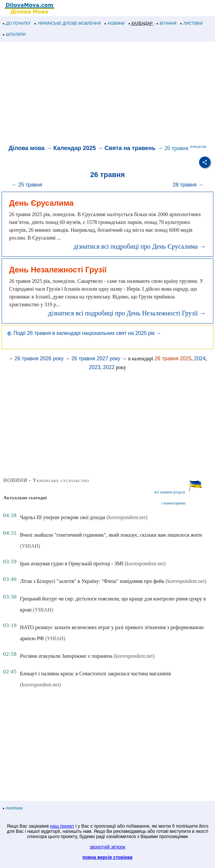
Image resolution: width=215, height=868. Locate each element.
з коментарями (173, 503)
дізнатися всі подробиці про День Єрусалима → (140, 246)
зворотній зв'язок (107, 847)
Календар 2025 (75, 148)
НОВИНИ (115, 23)
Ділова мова (27, 148)
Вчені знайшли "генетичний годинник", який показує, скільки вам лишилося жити (111, 535)
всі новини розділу (170, 492)
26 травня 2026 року (39, 358)
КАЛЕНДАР (141, 23)
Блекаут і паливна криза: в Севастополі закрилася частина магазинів (95, 674)
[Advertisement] (107, 94)
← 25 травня (27, 185)
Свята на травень (130, 148)
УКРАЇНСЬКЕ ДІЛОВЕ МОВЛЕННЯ (68, 23)
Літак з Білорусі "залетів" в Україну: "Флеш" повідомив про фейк (92, 581)
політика (13, 808)
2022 (109, 367)
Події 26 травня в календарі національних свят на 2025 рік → (84, 333)
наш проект (62, 826)
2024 (200, 358)
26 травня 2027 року (96, 358)
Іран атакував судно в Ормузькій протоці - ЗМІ (72, 564)
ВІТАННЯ (167, 23)
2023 (95, 367)
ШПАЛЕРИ (14, 34)
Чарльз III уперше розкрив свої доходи (63, 517)
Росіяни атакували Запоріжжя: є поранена (66, 656)
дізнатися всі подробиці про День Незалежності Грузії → (127, 313)
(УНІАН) (30, 546)
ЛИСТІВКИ (192, 23)
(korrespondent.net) (127, 517)
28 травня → (188, 185)
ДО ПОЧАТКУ (17, 23)
